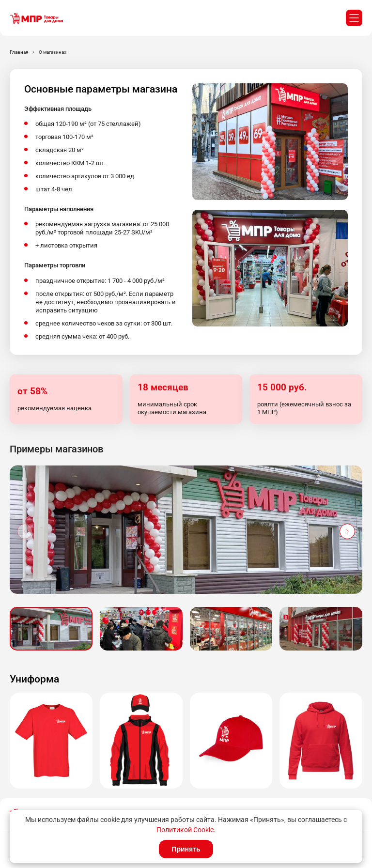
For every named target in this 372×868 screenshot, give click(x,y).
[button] (347, 531)
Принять (186, 849)
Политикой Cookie (185, 830)
